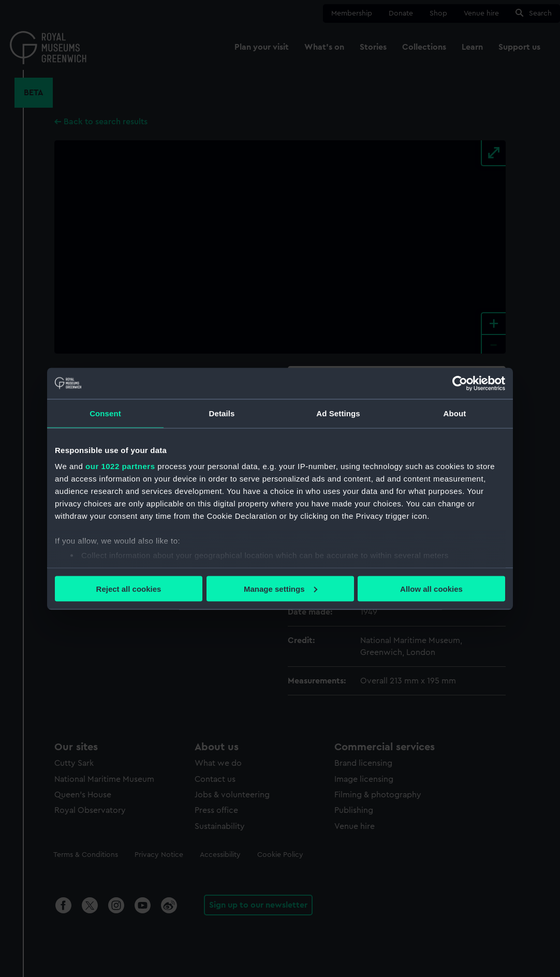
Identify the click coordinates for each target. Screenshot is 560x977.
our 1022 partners (120, 466)
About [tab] (455, 413)
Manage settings (281, 588)
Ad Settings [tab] (338, 413)
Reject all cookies (129, 588)
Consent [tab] (105, 413)
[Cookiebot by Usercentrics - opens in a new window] (460, 383)
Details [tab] (222, 413)
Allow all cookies (431, 588)
